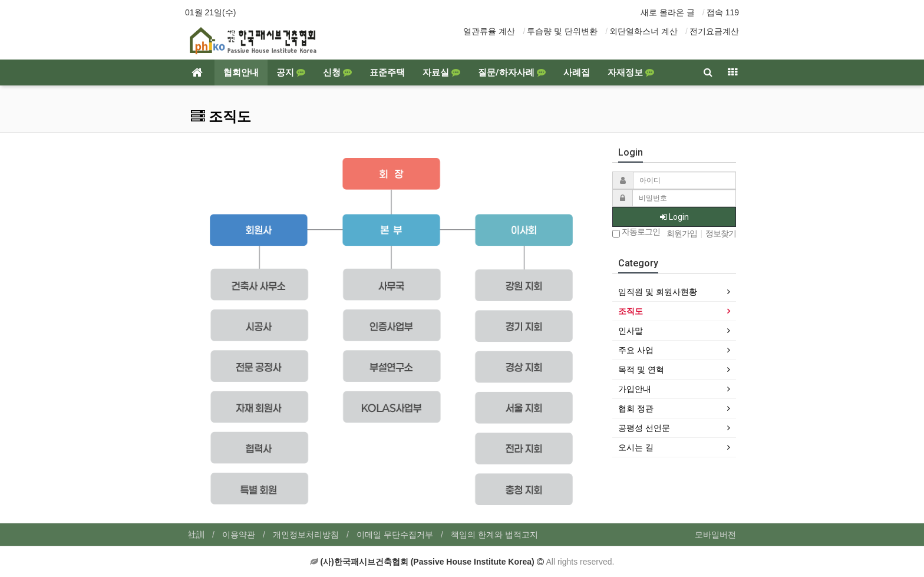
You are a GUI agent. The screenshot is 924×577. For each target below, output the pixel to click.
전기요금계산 (714, 31)
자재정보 (631, 72)
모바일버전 (715, 535)
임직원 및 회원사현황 (658, 292)
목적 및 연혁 (641, 370)
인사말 (631, 331)
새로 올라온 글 (668, 12)
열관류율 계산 (489, 31)
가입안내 (635, 389)
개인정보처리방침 (306, 535)
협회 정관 (636, 408)
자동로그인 (636, 233)
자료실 (441, 72)
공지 (291, 72)
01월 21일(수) (210, 12)
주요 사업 (636, 350)
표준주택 (387, 72)
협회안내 (241, 72)
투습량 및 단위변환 (562, 31)
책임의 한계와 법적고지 (494, 535)
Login (674, 217)
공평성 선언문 (644, 428)
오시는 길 (636, 447)
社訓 (196, 535)
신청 (337, 72)
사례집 (577, 72)
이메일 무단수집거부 (395, 535)
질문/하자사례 (512, 72)
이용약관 (239, 535)
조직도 (631, 311)
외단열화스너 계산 (643, 31)
